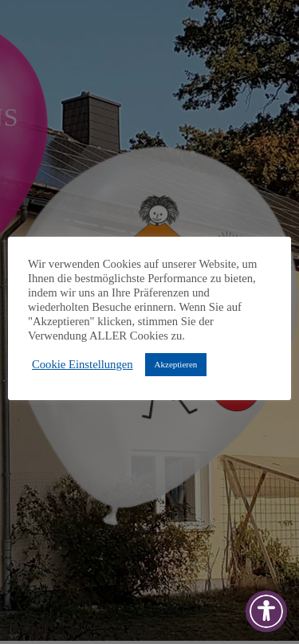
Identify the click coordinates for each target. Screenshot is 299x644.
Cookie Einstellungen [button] (83, 364)
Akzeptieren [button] (176, 364)
